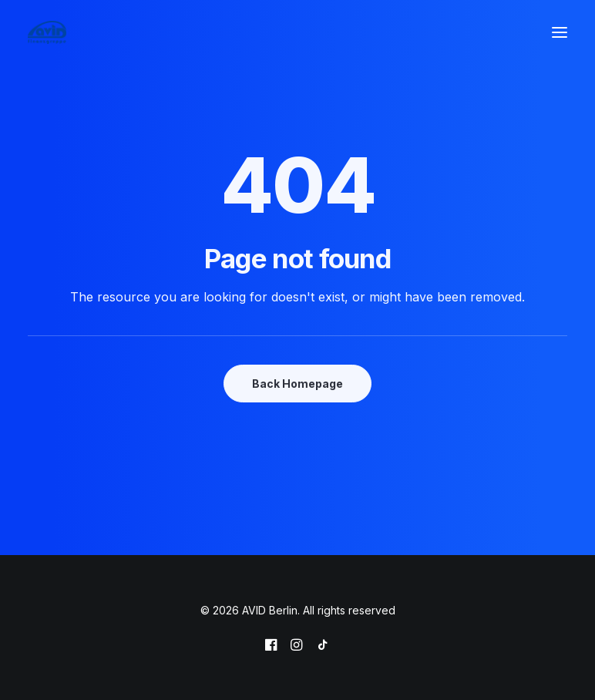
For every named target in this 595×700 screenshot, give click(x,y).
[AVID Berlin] (47, 32)
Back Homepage (297, 384)
